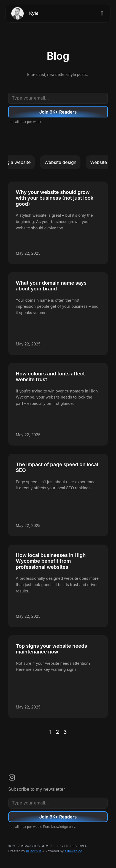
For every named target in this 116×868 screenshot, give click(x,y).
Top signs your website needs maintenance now (51, 649)
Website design (60, 162)
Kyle (34, 13)
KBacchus (34, 851)
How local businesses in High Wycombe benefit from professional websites (51, 561)
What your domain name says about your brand (51, 286)
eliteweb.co (73, 851)
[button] (102, 13)
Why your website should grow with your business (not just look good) (55, 198)
